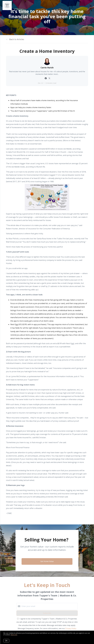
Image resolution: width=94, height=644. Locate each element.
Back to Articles (17, 39)
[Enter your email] (49, 606)
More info (14, 635)
